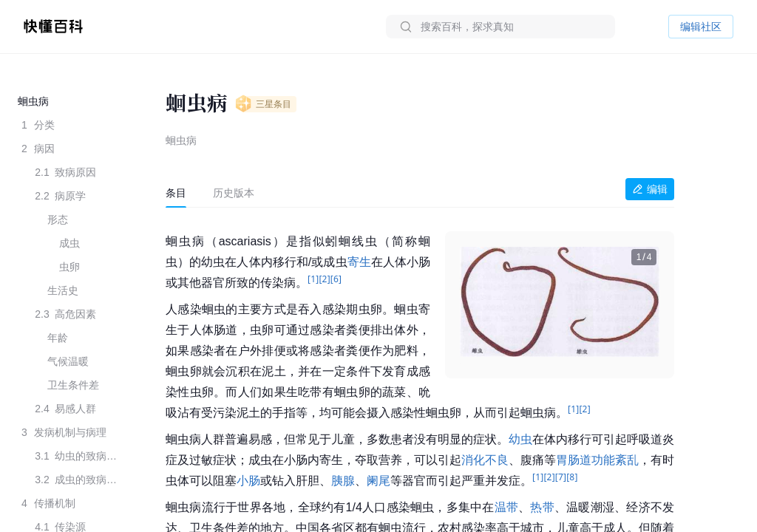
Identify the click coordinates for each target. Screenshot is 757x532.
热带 (542, 507)
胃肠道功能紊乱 (597, 460)
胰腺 (343, 481)
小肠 (248, 481)
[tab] (176, 193)
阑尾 (378, 481)
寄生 (359, 262)
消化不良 (485, 460)
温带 (506, 507)
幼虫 (520, 439)
